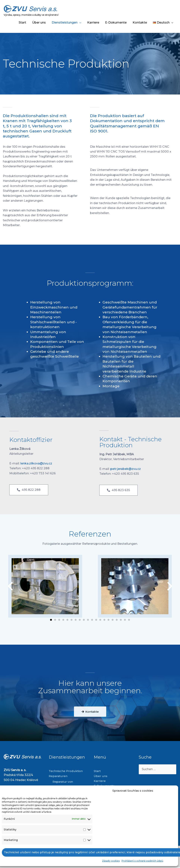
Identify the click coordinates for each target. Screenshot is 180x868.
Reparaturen (58, 776)
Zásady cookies (111, 861)
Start (22, 23)
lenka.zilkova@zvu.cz (36, 463)
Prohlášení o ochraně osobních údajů (142, 861)
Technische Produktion (66, 771)
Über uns (39, 23)
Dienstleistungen (65, 23)
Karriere (93, 23)
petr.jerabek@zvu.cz (126, 469)
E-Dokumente (116, 23)
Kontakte (140, 23)
